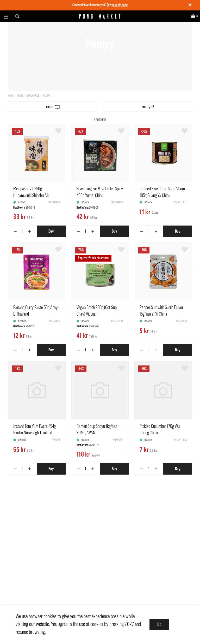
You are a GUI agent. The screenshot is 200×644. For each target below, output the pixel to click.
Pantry (47, 96)
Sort (148, 107)
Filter (53, 107)
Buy (51, 231)
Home (11, 96)
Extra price (33, 96)
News (20, 96)
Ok (159, 624)
